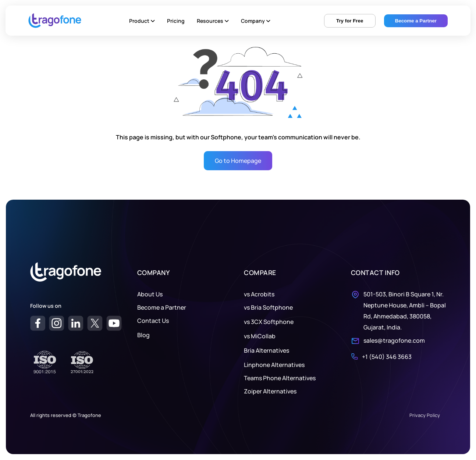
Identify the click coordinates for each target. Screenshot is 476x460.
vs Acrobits (259, 294)
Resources (213, 21)
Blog (143, 335)
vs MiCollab (260, 336)
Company (256, 21)
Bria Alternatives (267, 350)
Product (142, 21)
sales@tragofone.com (394, 340)
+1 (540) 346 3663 (387, 357)
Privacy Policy (425, 415)
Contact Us (153, 321)
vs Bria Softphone (268, 307)
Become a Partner (162, 307)
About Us (150, 294)
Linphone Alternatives (274, 365)
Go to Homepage (238, 161)
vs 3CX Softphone (269, 322)
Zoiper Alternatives (270, 391)
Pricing (176, 21)
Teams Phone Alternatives (280, 378)
